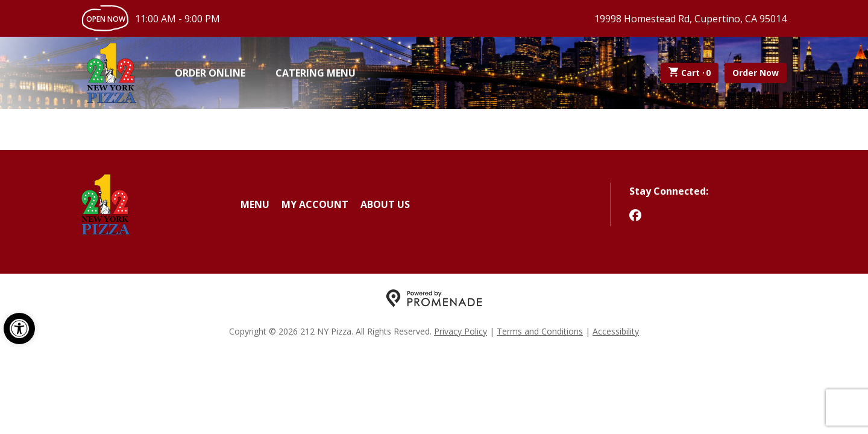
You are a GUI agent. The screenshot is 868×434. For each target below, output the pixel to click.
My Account (315, 204)
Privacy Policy (461, 331)
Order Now (756, 73)
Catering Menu (316, 73)
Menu (255, 204)
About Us (385, 204)
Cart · (690, 73)
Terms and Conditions (540, 331)
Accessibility (616, 331)
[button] (19, 329)
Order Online (210, 73)
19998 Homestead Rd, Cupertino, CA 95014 (690, 19)
